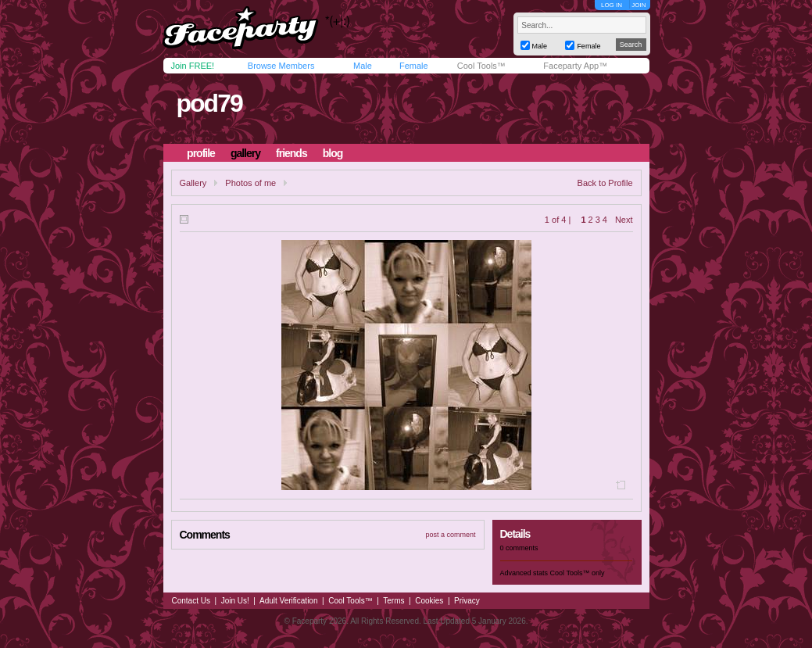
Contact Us (191, 601)
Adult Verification (289, 601)
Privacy (467, 601)
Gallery (193, 183)
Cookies (429, 601)
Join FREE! (193, 66)
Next (624, 220)
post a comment (450, 535)
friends (292, 153)
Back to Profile (605, 183)
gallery (245, 153)
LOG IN (612, 5)
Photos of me (250, 183)
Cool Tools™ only (578, 573)
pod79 (209, 103)
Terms (393, 601)
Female (414, 66)
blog (333, 153)
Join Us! (235, 601)
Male (363, 66)
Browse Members (281, 66)
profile (201, 153)
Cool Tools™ (481, 66)
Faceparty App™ (575, 66)
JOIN (639, 5)
